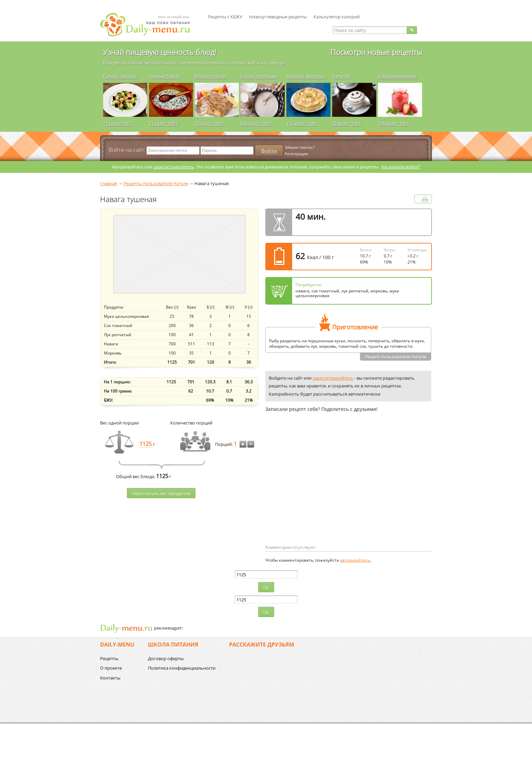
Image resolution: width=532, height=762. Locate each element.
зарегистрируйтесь (174, 167)
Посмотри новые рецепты (376, 52)
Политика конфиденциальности (182, 668)
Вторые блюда (210, 76)
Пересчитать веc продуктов (161, 493)
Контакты (110, 678)
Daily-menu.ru (149, 25)
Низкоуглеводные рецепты (278, 17)
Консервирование (397, 76)
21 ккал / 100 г (164, 123)
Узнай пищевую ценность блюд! (160, 52)
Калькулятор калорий (337, 17)
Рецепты (109, 658)
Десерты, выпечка (306, 76)
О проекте (111, 668)
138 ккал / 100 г (394, 123)
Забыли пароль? (300, 147)
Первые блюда (164, 76)
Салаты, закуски (120, 76)
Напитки (341, 76)
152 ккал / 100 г (302, 123)
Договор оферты (166, 658)
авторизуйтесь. (355, 560)
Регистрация (296, 154)
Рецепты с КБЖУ (225, 17)
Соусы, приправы (259, 76)
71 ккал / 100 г (118, 123)
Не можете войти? (401, 167)
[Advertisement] (322, 489)
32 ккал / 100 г (347, 123)
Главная (109, 183)
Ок (266, 587)
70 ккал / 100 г (209, 123)
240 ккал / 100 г (256, 123)
